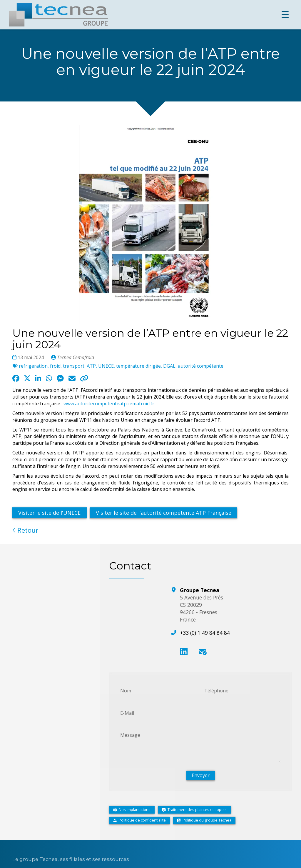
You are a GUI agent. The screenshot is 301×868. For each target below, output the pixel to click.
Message (130, 735)
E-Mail (127, 713)
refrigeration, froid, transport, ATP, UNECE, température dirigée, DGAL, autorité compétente (121, 366)
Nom (126, 690)
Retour (25, 530)
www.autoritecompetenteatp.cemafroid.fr (109, 404)
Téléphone (216, 690)
